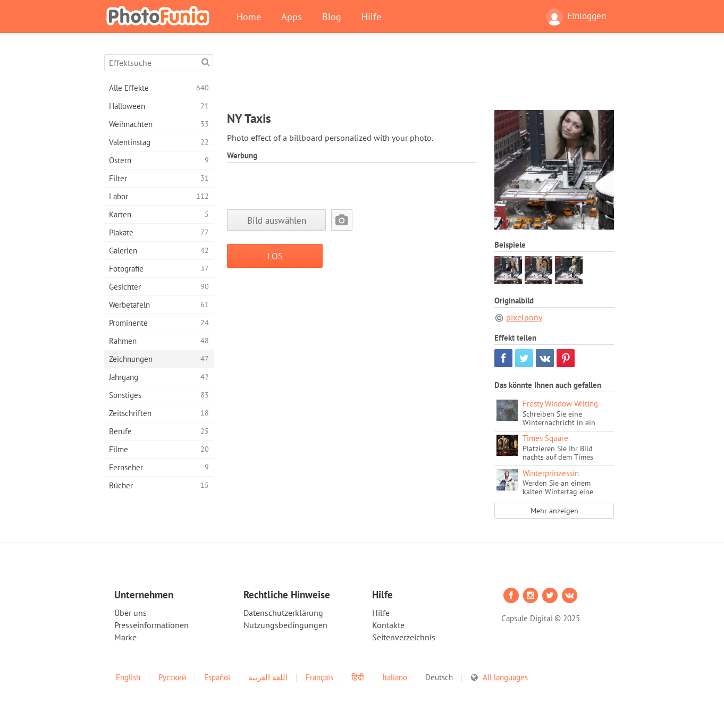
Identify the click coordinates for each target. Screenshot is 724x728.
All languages (505, 677)
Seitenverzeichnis (404, 637)
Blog (332, 16)
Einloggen (576, 17)
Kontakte (388, 625)
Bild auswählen (277, 220)
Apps (292, 16)
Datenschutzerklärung (283, 613)
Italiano (395, 677)
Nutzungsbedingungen (285, 625)
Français (319, 677)
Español (217, 677)
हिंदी (358, 677)
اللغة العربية (268, 677)
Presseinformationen (151, 625)
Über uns (131, 613)
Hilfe (371, 16)
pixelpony (524, 317)
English (128, 677)
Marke (125, 637)
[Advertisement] (420, 78)
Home (249, 16)
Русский (172, 677)
